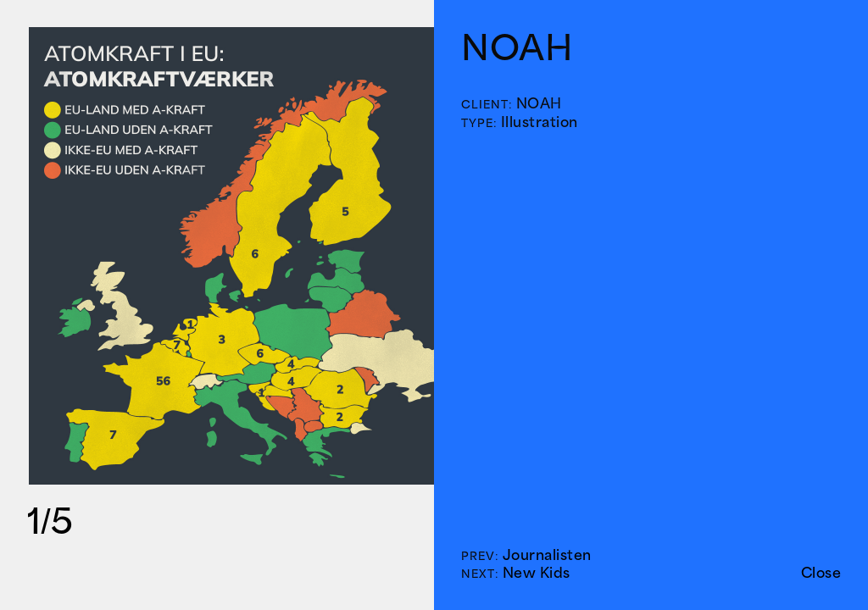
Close (821, 573)
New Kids (537, 573)
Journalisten (547, 555)
